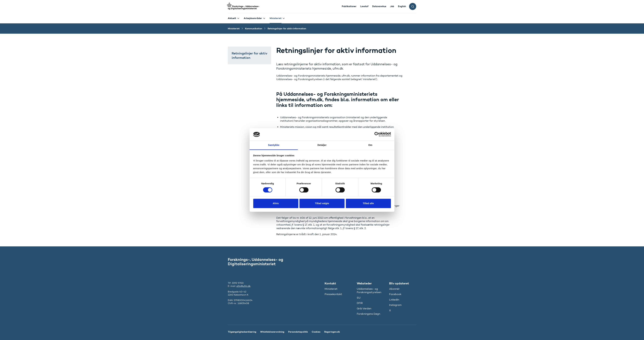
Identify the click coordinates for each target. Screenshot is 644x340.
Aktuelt (232, 18)
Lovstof (364, 6)
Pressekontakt (333, 294)
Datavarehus (379, 6)
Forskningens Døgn (368, 314)
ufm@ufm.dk (243, 286)
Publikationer (349, 6)
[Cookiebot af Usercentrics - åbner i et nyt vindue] (377, 134)
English (402, 6)
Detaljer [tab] (322, 145)
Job (392, 6)
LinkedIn (394, 300)
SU (359, 298)
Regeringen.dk (332, 332)
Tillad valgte (322, 203)
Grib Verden (364, 308)
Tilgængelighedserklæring (242, 332)
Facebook (395, 294)
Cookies (316, 332)
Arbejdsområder (253, 18)
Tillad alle (368, 203)
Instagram (395, 305)
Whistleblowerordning (272, 332)
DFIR (360, 303)
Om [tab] (370, 145)
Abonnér (394, 289)
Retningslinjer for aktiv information (249, 55)
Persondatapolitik (298, 332)
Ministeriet (276, 18)
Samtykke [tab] (274, 145)
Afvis (276, 203)
